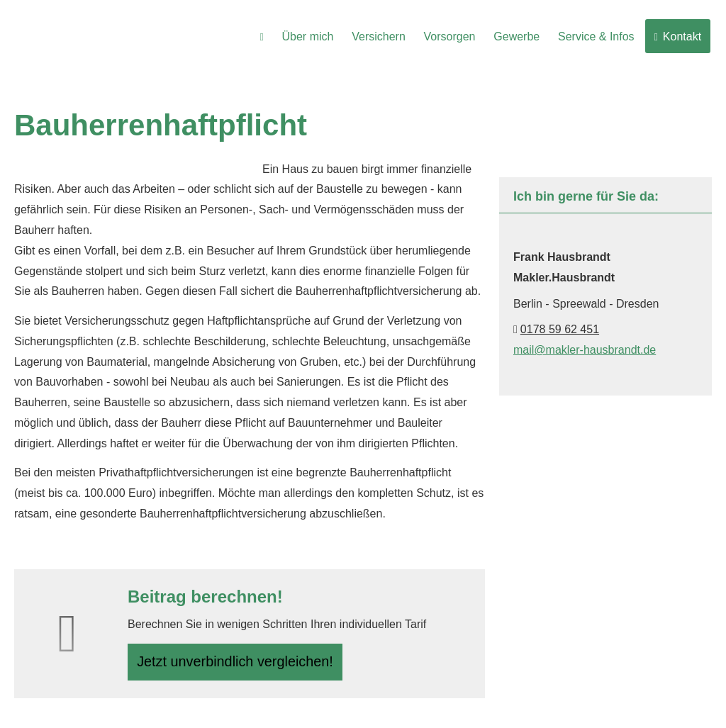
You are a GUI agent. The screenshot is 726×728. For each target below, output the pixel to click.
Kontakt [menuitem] (678, 37)
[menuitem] (270, 36)
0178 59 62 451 (560, 329)
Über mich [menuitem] (314, 37)
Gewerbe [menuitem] (520, 37)
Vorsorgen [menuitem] (454, 37)
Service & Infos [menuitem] (598, 37)
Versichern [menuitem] (384, 37)
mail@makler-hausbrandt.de (585, 350)
